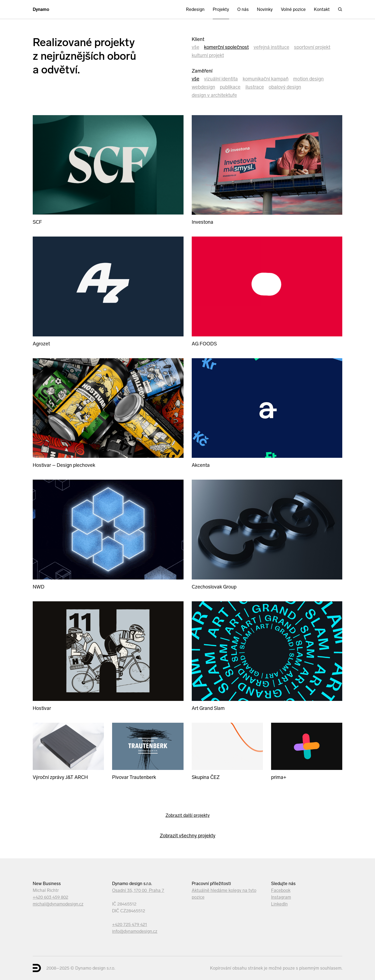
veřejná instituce (271, 47)
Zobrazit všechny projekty (188, 836)
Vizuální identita (221, 79)
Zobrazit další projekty (188, 815)
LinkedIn (279, 904)
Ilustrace (255, 87)
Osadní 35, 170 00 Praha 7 (138, 890)
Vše (196, 47)
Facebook (281, 890)
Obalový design (285, 87)
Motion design (308, 79)
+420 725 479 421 (130, 924)
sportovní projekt (312, 47)
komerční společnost (226, 47)
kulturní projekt (208, 55)
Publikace (230, 87)
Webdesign (203, 87)
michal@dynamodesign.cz (58, 904)
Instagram (281, 897)
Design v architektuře (214, 95)
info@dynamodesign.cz (135, 931)
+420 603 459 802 (50, 897)
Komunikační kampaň (266, 79)
